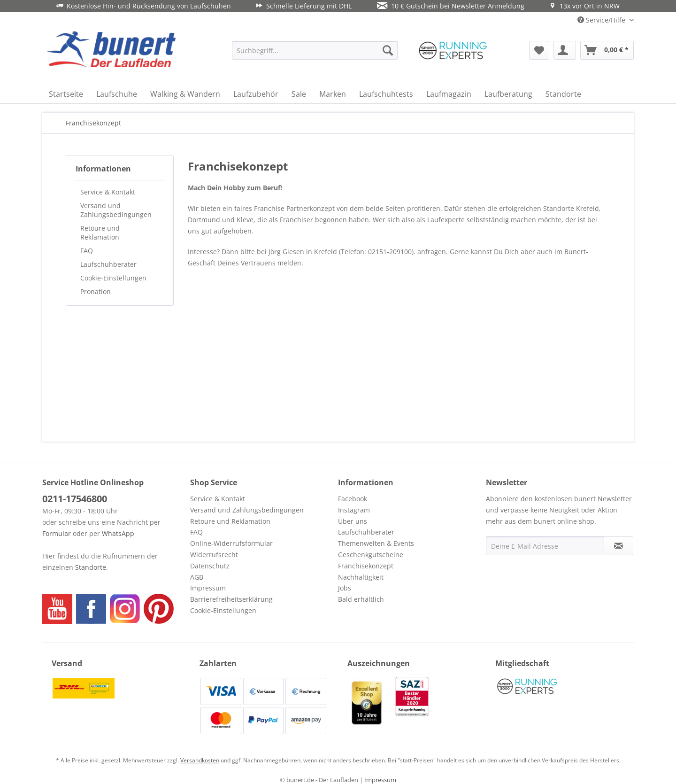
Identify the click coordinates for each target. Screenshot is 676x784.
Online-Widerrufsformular (231, 543)
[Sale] (299, 94)
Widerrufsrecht (214, 555)
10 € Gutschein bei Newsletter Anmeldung (451, 6)
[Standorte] (563, 94)
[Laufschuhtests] (386, 94)
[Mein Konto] (565, 50)
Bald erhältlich (361, 599)
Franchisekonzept (366, 566)
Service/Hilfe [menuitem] (602, 20)
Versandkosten (200, 760)
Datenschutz (210, 566)
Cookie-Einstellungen (113, 278)
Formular (57, 533)
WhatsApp (118, 533)
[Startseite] (66, 94)
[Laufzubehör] (256, 94)
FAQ (87, 251)
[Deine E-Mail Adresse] (545, 546)
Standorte (91, 567)
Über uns (353, 521)
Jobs (345, 588)
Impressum (208, 588)
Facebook (353, 499)
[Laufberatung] (508, 94)
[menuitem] (315, 50)
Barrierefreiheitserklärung (231, 599)
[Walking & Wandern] (185, 94)
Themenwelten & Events (376, 543)
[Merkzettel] (539, 50)
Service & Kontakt (108, 192)
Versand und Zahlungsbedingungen (116, 210)
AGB (197, 577)
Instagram (354, 510)
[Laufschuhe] (117, 94)
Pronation (96, 291)
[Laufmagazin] (449, 94)
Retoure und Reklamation (100, 233)
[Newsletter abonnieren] (618, 546)
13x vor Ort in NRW (584, 6)
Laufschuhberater (108, 264)
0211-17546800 (75, 499)
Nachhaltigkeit (361, 577)
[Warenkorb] (607, 50)
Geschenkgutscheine (371, 555)
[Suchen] (388, 50)
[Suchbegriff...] (315, 50)
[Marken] (333, 94)
